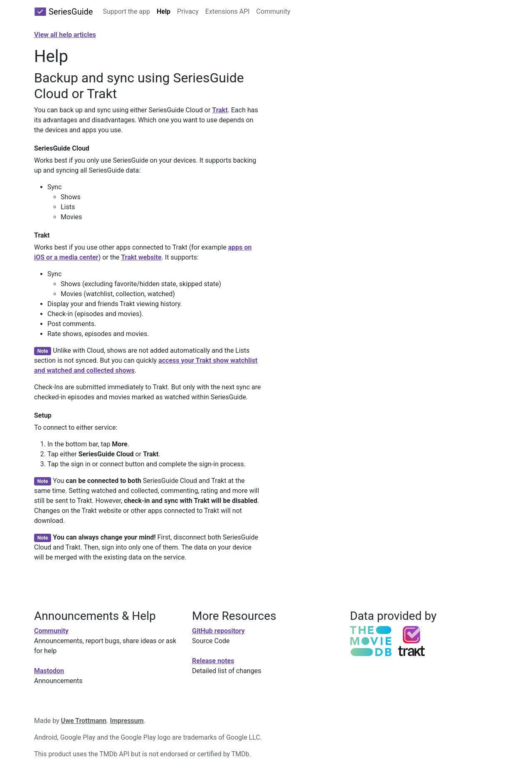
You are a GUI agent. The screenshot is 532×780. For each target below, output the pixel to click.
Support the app (126, 11)
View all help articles (65, 35)
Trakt (220, 110)
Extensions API (228, 11)
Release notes (213, 661)
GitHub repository (218, 631)
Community (273, 11)
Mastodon (49, 671)
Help (164, 11)
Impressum (127, 721)
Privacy (188, 11)
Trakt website (141, 257)
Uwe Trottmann (84, 721)
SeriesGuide (63, 12)
